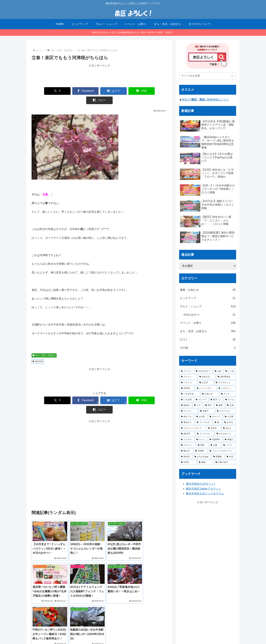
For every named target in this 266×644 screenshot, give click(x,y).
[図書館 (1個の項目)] (218, 457)
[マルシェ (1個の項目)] (188, 445)
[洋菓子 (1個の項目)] (207, 411)
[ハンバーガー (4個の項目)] (206, 388)
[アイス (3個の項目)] (228, 394)
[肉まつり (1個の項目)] (187, 417)
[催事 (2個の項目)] (220, 405)
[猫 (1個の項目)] (218, 422)
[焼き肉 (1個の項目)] (186, 457)
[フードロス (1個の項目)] (204, 422)
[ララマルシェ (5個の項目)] (225, 383)
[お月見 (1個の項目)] (201, 417)
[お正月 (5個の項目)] (206, 383)
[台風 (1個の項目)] (215, 445)
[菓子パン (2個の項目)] (216, 400)
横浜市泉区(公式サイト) (200, 484)
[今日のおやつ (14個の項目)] (203, 371)
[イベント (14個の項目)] (187, 371)
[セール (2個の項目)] (230, 400)
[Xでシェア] (44, 91)
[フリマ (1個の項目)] (229, 445)
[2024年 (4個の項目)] (187, 388)
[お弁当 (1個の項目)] (229, 422)
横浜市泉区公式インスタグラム (205, 493)
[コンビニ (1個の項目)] (189, 411)
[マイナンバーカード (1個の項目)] (193, 428)
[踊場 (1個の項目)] (205, 462)
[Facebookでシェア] (72, 91)
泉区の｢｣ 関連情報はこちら (205, 100)
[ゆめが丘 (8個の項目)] (207, 377)
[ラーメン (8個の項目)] (188, 377)
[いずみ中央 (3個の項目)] (190, 394)
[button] (154, 91)
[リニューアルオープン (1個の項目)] (222, 451)
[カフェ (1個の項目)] (201, 440)
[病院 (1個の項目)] (202, 445)
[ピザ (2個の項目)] (198, 405)
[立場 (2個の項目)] (231, 405)
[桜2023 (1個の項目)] (187, 434)
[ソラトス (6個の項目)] (188, 383)
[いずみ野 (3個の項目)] (187, 400)
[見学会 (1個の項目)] (214, 428)
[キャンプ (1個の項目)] (215, 417)
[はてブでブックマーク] (99, 91)
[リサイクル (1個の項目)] (226, 411)
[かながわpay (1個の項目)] (202, 457)
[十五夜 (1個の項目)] (230, 417)
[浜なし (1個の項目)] (229, 428)
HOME (102, 633)
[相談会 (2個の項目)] (186, 405)
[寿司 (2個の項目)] (209, 405)
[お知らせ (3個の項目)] (210, 394)
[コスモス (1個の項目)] (187, 440)
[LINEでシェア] (127, 91)
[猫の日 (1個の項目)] (186, 451)
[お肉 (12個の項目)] (218, 371)
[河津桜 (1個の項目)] (201, 451)
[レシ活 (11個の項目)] (230, 371)
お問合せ (163, 633)
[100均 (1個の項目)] (188, 462)
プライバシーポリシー (143, 633)
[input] (208, 76)
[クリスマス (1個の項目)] (205, 434)
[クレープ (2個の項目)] (201, 400)
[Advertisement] (99, 76)
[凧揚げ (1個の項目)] (230, 440)
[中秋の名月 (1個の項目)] (225, 462)
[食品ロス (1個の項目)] (187, 422)
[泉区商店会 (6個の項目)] (226, 377)
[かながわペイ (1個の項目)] (225, 434)
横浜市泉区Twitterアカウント (203, 489)
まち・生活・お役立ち (44, 346)
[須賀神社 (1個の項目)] (215, 440)
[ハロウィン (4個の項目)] (226, 388)
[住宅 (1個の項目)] (230, 457)
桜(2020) (38, 352)
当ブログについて (118, 633)
